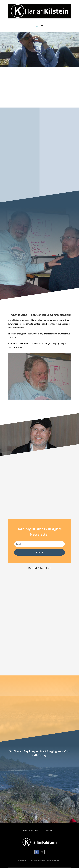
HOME (25, 830)
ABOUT (37, 830)
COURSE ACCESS (47, 830)
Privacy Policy (23, 860)
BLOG (31, 830)
